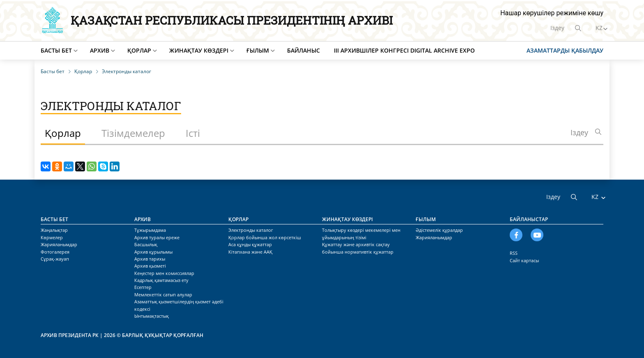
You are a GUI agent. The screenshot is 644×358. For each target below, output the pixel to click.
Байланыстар (529, 219)
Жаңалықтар (54, 230)
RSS (514, 253)
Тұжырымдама (150, 230)
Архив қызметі (150, 266)
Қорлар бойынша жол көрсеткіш (265, 237)
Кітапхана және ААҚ (250, 252)
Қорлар (139, 50)
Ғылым (258, 50)
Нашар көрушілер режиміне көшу (552, 13)
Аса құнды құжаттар (250, 244)
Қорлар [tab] (63, 133)
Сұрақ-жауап (55, 259)
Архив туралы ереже (157, 237)
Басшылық (146, 244)
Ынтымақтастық (152, 316)
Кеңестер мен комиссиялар (164, 273)
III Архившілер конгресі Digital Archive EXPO (404, 50)
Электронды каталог (251, 230)
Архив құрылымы (153, 252)
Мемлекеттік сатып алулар (163, 294)
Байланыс (304, 50)
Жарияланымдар (59, 244)
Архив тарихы (150, 259)
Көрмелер (52, 237)
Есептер (143, 287)
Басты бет (56, 50)
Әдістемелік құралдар (439, 230)
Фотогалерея (55, 252)
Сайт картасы (524, 260)
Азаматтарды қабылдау (565, 50)
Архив (100, 50)
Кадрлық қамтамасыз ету (161, 280)
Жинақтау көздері (199, 50)
